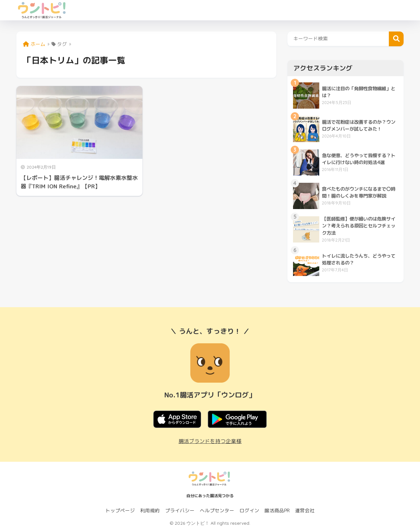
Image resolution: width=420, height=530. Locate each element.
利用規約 (150, 510)
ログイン (249, 510)
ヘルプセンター (217, 510)
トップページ (120, 510)
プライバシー (180, 510)
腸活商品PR (277, 510)
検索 (396, 39)
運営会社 (305, 510)
